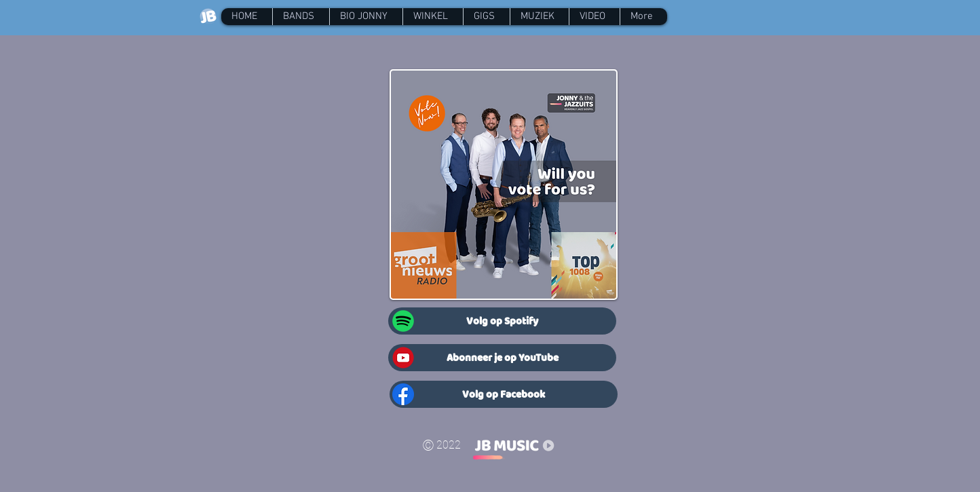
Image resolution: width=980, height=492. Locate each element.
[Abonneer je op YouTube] (502, 358)
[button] (301, 17)
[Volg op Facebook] (504, 394)
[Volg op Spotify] (502, 321)
